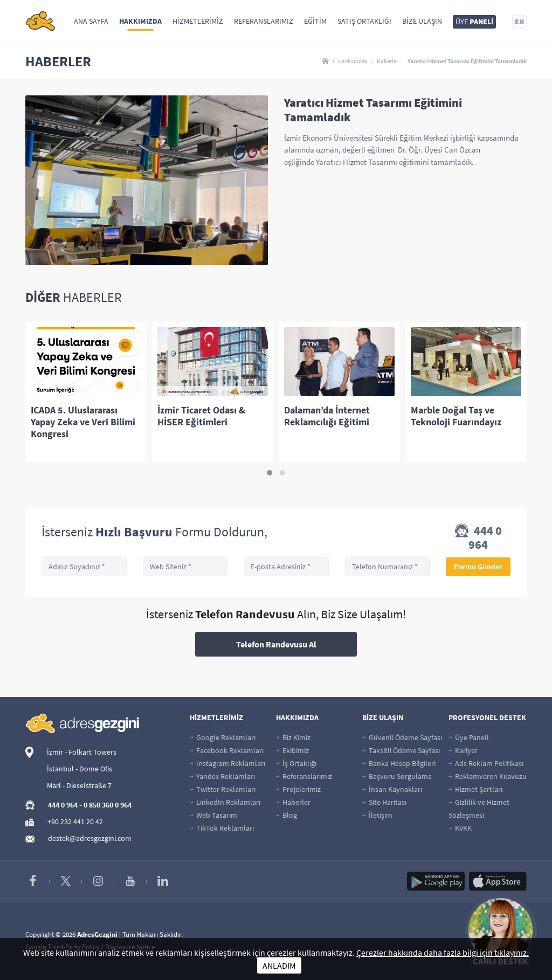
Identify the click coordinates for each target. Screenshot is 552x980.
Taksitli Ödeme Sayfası (401, 750)
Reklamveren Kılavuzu (488, 776)
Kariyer (463, 750)
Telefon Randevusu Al (276, 644)
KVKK (460, 828)
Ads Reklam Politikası (486, 763)
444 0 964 (478, 537)
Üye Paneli (468, 737)
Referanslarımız (264, 21)
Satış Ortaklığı (364, 21)
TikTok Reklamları (222, 828)
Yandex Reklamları (222, 776)
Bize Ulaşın (422, 21)
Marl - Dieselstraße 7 (79, 785)
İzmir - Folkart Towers (82, 752)
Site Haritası (384, 802)
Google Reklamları (223, 737)
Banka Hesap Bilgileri (399, 763)
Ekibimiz (292, 750)
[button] (270, 473)
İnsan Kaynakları (392, 789)
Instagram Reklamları (227, 763)
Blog (287, 815)
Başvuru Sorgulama (397, 776)
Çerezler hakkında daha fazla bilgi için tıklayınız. (443, 953)
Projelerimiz (298, 789)
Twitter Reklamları (223, 789)
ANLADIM (279, 965)
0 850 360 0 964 (108, 805)
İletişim (377, 815)
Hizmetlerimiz (198, 21)
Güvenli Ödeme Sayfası (402, 737)
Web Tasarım (213, 815)
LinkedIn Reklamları (225, 802)
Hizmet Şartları (475, 789)
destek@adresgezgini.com (90, 838)
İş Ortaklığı (296, 763)
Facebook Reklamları (227, 750)
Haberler (388, 61)
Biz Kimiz (293, 737)
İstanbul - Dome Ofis (80, 769)
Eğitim (315, 21)
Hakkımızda (140, 21)
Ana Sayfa (91, 21)
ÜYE (474, 22)
